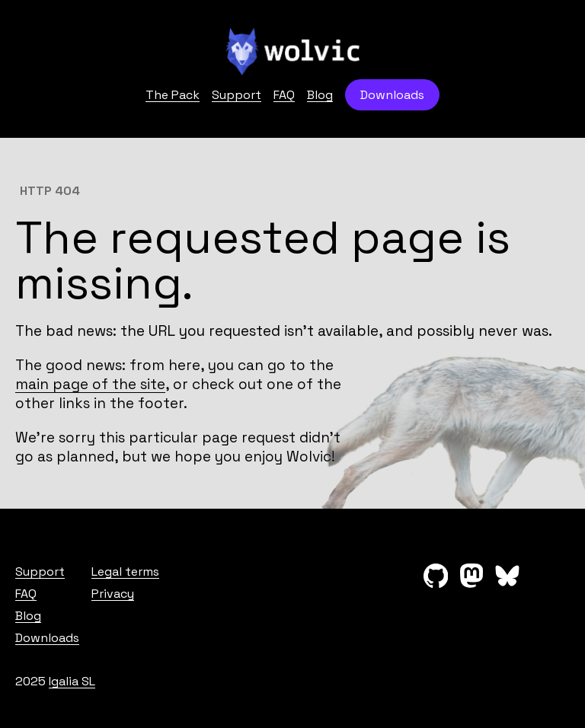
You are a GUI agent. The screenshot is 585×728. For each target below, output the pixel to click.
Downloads (392, 95)
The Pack (173, 95)
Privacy (113, 594)
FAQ (284, 95)
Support (237, 95)
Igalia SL (72, 681)
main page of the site (90, 384)
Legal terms (125, 572)
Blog (320, 95)
